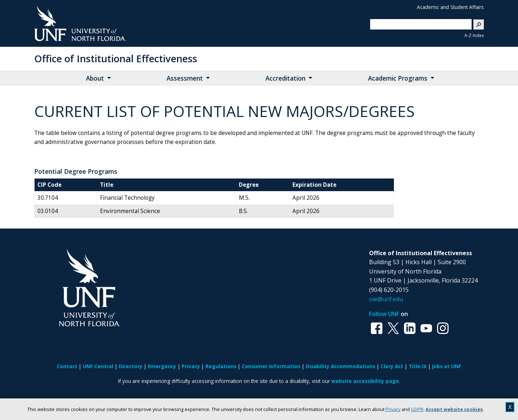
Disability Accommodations (340, 366)
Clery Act (392, 366)
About (95, 78)
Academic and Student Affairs (450, 7)
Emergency (162, 366)
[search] (418, 24)
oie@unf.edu (386, 299)
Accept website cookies (454, 409)
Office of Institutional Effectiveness (116, 58)
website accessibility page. (366, 381)
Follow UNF (384, 314)
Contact (67, 366)
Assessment (185, 78)
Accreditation (285, 78)
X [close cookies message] (510, 407)
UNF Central (98, 366)
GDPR (417, 409)
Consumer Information (271, 366)
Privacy (393, 409)
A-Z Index (474, 35)
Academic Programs (398, 78)
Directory (131, 366)
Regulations (221, 366)
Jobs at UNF (447, 366)
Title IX (418, 366)
